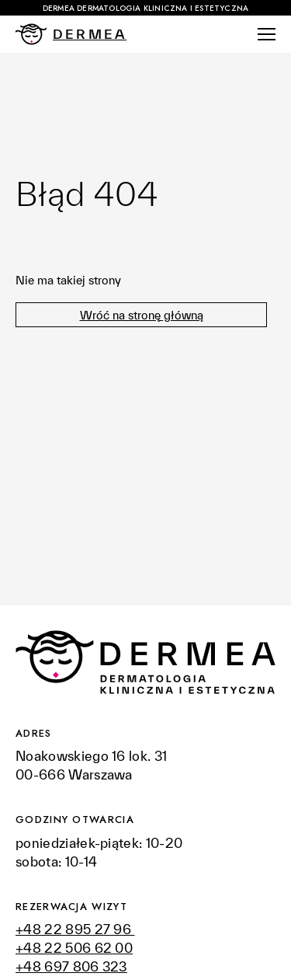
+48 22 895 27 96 (75, 929)
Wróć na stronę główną (142, 315)
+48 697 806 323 (71, 966)
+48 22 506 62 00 (74, 948)
